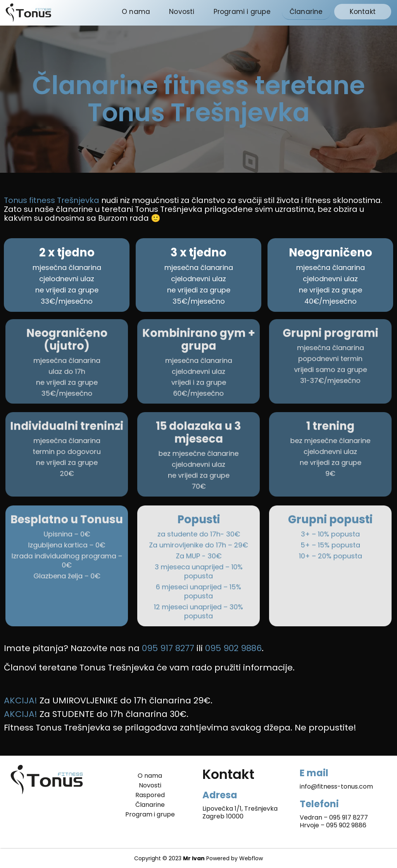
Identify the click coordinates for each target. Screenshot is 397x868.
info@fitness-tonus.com (336, 786)
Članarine (306, 12)
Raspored (150, 795)
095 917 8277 (349, 817)
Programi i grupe (242, 12)
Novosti (182, 12)
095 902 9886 (346, 825)
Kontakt (363, 12)
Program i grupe (150, 815)
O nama (136, 12)
